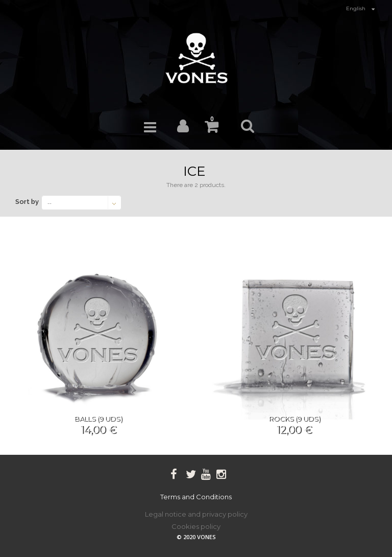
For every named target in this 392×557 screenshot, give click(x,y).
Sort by (27, 202)
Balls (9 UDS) (98, 419)
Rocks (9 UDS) (294, 419)
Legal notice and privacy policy (196, 514)
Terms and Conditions (196, 497)
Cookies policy (196, 526)
